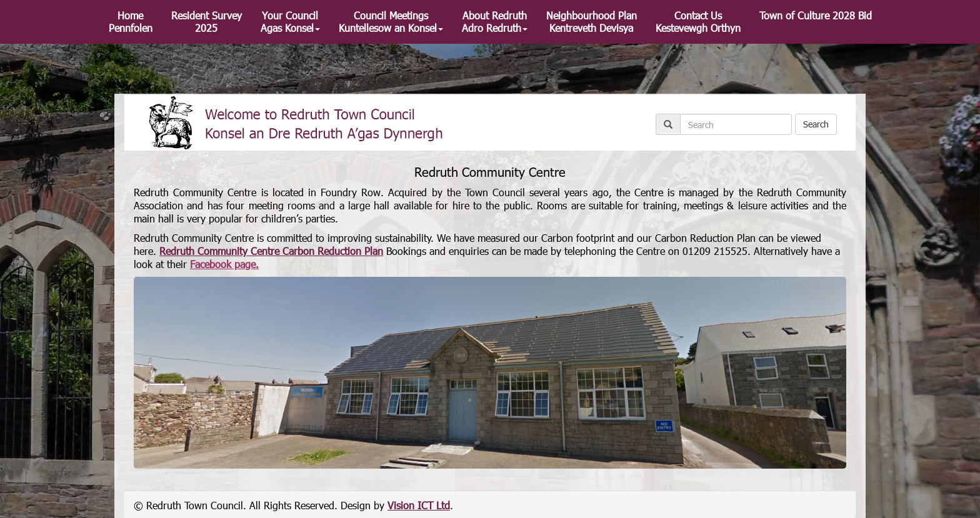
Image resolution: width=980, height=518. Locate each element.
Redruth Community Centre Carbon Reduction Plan (271, 251)
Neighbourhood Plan (592, 22)
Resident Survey (207, 22)
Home (131, 22)
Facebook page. (224, 264)
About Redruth (495, 22)
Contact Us (698, 22)
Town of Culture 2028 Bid (816, 15)
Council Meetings (391, 22)
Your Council (290, 22)
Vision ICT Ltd (419, 505)
